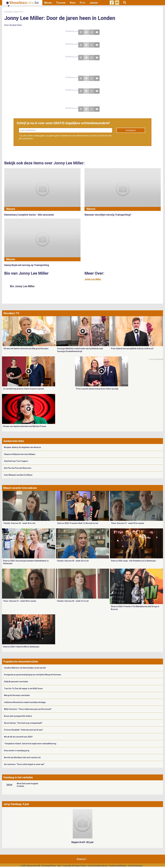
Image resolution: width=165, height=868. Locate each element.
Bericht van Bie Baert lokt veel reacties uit (22, 757)
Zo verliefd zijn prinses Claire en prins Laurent (23, 389)
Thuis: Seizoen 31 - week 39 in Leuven (127, 523)
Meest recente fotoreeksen (20, 488)
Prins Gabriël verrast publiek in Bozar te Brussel (132, 349)
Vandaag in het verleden (18, 777)
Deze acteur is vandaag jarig (17, 751)
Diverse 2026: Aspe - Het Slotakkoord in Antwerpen (133, 561)
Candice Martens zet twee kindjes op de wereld (25, 668)
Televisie (61, 3)
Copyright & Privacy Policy (74, 866)
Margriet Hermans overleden (17, 695)
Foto (83, 3)
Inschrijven (131, 130)
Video (73, 3)
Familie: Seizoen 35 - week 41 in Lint (73, 601)
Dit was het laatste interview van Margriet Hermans (26, 349)
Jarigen (94, 3)
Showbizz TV (11, 313)
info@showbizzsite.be (98, 866)
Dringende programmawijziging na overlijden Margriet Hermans (33, 675)
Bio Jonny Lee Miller (22, 286)
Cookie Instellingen (118, 866)
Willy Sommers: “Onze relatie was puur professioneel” (28, 709)
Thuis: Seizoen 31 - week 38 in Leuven (20, 601)
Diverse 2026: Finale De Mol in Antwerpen (21, 647)
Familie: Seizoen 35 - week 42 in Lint (73, 561)
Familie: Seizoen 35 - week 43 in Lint (19, 523)
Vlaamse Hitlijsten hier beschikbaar (20, 454)
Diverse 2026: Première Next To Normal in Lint (78, 523)
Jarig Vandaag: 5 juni (16, 804)
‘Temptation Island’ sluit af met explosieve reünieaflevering (30, 744)
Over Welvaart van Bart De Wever (18, 475)
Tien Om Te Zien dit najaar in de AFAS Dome (23, 689)
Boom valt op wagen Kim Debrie (18, 716)
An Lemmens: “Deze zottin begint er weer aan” (24, 764)
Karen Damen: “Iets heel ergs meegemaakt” (23, 723)
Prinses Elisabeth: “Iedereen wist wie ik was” (24, 730)
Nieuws (48, 3)
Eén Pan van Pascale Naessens (18, 468)
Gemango (138, 866)
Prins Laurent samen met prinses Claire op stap (97, 389)
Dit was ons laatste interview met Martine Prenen (25, 426)
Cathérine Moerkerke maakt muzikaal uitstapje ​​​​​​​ (25, 702)
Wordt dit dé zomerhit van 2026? (18, 737)
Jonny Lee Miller (93, 279)
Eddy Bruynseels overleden (16, 682)
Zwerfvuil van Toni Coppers (16, 461)
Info (59, 866)
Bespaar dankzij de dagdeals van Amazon (22, 447)
